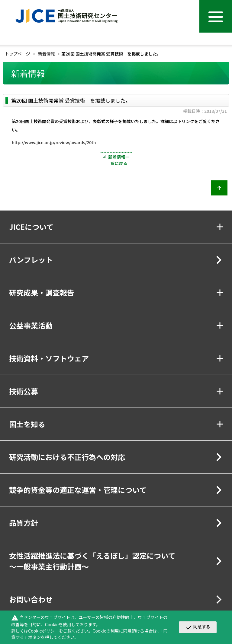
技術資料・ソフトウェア (49, 358)
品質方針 (24, 523)
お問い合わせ (31, 599)
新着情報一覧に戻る (119, 160)
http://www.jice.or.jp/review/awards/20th (54, 142)
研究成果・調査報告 (42, 292)
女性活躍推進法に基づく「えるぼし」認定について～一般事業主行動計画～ (92, 561)
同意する (198, 627)
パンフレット (31, 260)
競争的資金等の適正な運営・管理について (78, 490)
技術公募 (24, 391)
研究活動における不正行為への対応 (67, 457)
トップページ (18, 54)
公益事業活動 (31, 325)
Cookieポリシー (43, 631)
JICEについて (31, 227)
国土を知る (27, 424)
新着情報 (47, 54)
